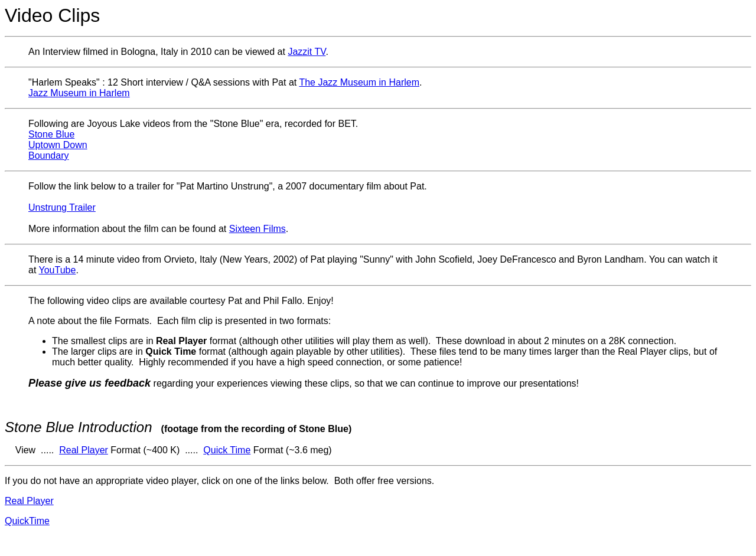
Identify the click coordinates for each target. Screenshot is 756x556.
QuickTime (27, 521)
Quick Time (227, 450)
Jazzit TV (307, 52)
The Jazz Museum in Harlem (359, 82)
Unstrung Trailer (62, 207)
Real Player (84, 450)
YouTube (58, 270)
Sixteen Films (258, 229)
